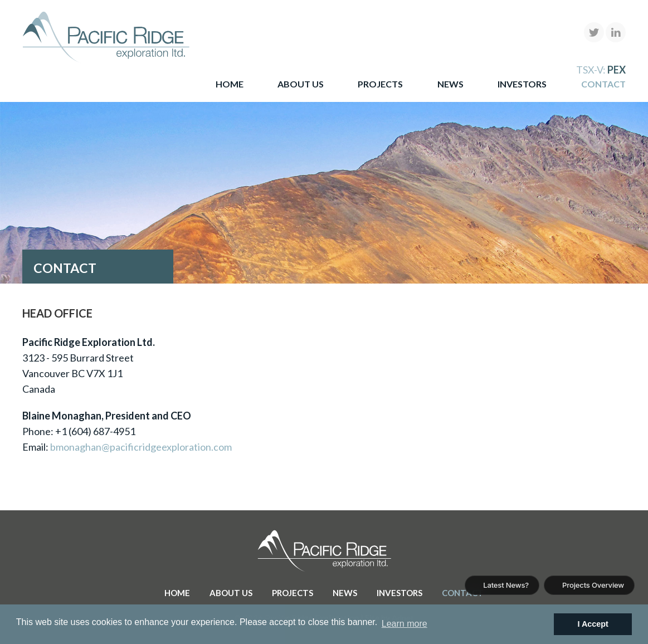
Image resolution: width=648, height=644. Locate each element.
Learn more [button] (405, 624)
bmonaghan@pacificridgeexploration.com (141, 447)
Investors (522, 84)
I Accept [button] (593, 624)
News (450, 84)
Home (230, 84)
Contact (603, 84)
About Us (301, 84)
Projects (380, 84)
